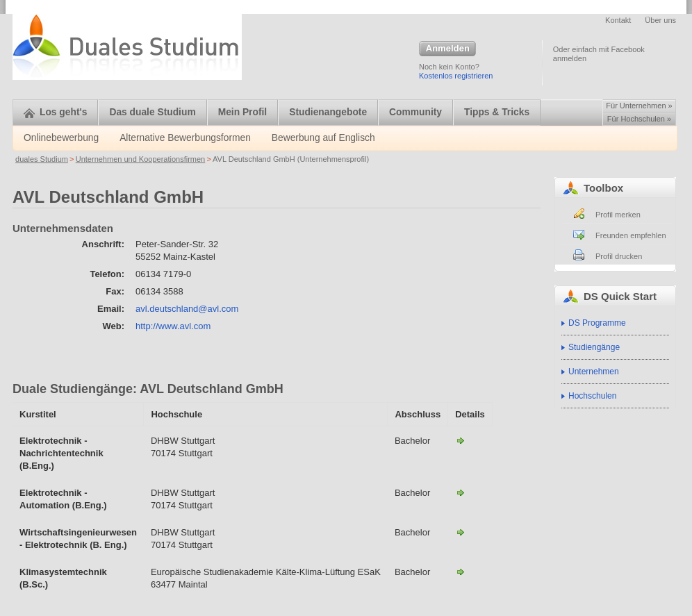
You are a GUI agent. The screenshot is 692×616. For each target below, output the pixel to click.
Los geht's (55, 112)
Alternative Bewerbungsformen (185, 138)
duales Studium (42, 159)
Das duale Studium (152, 112)
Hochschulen (592, 396)
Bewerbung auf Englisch (323, 138)
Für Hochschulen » (639, 119)
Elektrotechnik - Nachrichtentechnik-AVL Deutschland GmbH (461, 440)
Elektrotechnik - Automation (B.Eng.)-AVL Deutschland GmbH (461, 492)
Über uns (660, 20)
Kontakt (618, 20)
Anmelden (447, 49)
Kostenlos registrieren (456, 76)
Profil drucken (619, 256)
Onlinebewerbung (61, 138)
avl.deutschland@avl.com (187, 309)
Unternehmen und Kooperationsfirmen (141, 159)
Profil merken (618, 215)
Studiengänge (594, 347)
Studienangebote (328, 112)
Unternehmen (594, 372)
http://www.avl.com (173, 326)
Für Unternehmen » (639, 106)
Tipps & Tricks (497, 112)
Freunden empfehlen (631, 235)
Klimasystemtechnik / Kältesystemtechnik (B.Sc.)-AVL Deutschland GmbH (461, 572)
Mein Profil (243, 112)
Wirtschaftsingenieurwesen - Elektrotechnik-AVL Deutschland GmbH (461, 532)
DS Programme (597, 323)
